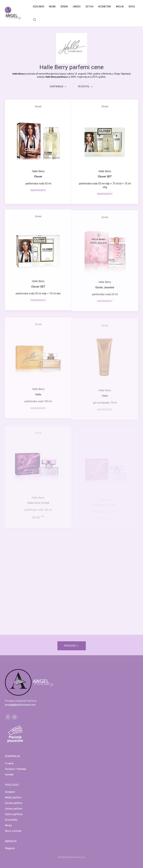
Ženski (64, 7)
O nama (9, 763)
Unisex (77, 7)
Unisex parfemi (14, 809)
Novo (132, 7)
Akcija (120, 7)
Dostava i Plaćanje (16, 769)
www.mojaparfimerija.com (42, 861)
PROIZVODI (72, 646)
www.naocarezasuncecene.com (98, 861)
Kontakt (9, 775)
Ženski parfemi (14, 803)
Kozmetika (105, 7)
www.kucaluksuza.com (69, 861)
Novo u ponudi (13, 831)
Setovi (89, 7)
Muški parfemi (13, 797)
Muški (52, 7)
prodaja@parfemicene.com (20, 705)
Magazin (10, 848)
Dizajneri (38, 7)
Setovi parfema (14, 814)
